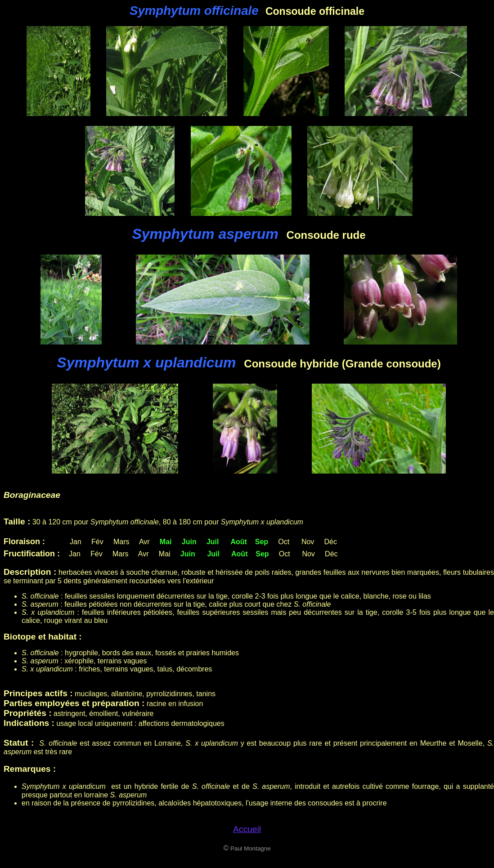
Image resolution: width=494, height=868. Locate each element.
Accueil (247, 829)
